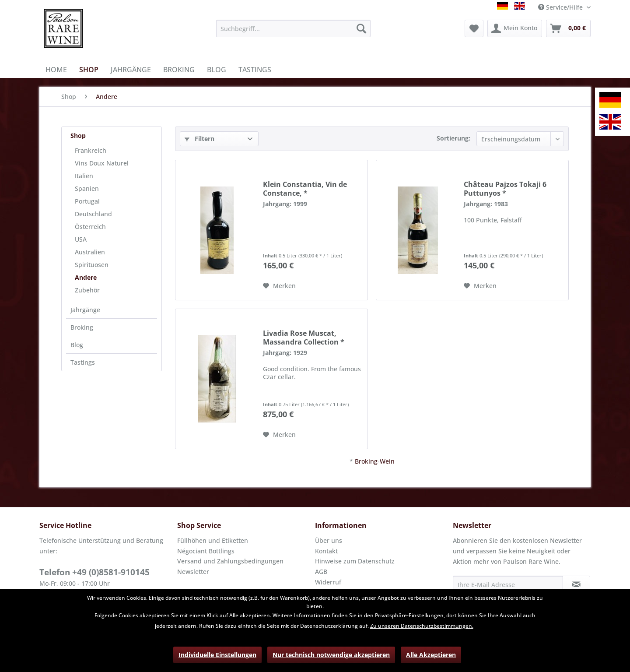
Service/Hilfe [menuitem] (561, 7)
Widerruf (328, 582)
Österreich (90, 227)
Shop (78, 135)
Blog (77, 345)
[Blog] (217, 70)
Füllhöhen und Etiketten (213, 540)
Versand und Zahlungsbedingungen (230, 561)
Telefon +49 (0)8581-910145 (94, 572)
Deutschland (93, 214)
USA (81, 239)
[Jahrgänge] (131, 70)
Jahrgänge (85, 310)
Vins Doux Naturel (102, 163)
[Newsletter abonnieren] (576, 584)
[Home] (56, 70)
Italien (84, 176)
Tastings (83, 362)
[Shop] (89, 70)
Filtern (199, 139)
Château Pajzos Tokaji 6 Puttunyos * (505, 189)
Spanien (87, 188)
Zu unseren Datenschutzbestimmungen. (422, 626)
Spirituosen (92, 265)
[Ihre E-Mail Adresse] (508, 584)
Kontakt (326, 551)
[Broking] (179, 70)
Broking (82, 327)
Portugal (87, 201)
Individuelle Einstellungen (217, 655)
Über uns (329, 540)
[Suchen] (361, 28)
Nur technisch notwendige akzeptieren (331, 655)
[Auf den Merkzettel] (279, 286)
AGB (321, 572)
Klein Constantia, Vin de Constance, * (305, 189)
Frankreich (91, 150)
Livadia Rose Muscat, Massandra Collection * (304, 338)
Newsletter (193, 572)
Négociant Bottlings (206, 551)
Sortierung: (453, 138)
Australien (90, 252)
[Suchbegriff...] (293, 28)
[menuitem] (293, 28)
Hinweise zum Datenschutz (355, 561)
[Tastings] (255, 70)
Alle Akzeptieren (431, 655)
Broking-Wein (375, 461)
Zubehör (87, 290)
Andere (86, 277)
